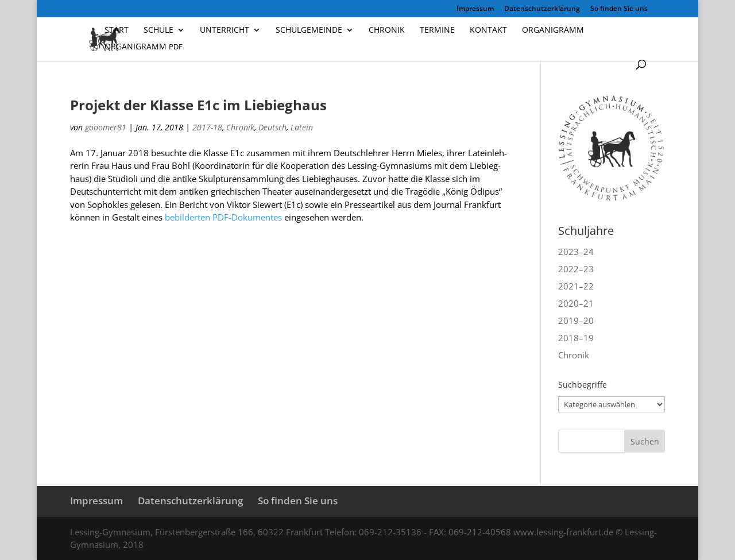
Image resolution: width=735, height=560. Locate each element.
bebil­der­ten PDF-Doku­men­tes (223, 217)
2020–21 (576, 303)
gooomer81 (106, 127)
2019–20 (576, 320)
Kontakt (488, 30)
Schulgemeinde (309, 30)
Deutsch (272, 127)
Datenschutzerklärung (542, 9)
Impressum (475, 9)
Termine (437, 30)
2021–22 (576, 286)
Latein (302, 127)
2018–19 (576, 338)
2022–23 (576, 269)
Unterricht (225, 30)
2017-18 (207, 127)
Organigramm (553, 30)
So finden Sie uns (619, 9)
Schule (158, 30)
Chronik (387, 30)
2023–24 (576, 252)
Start (117, 30)
